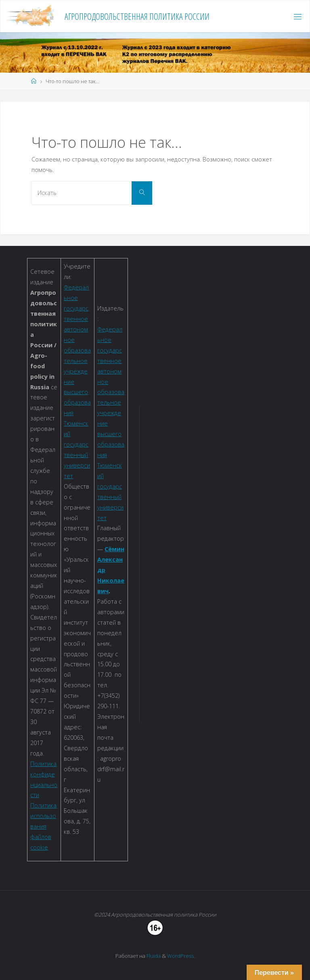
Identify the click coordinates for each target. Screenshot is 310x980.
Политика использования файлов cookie (43, 826)
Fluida (153, 956)
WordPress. (181, 956)
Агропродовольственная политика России (137, 16)
